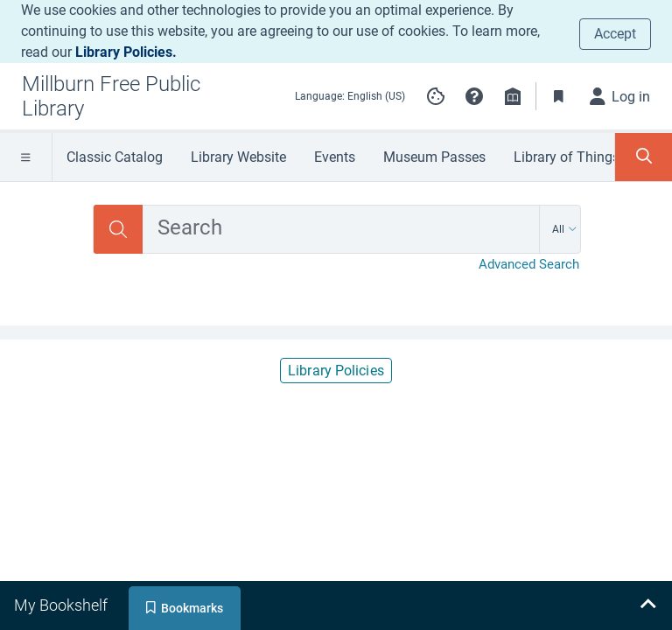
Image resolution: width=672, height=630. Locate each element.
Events (335, 157)
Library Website (238, 157)
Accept (615, 34)
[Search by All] (565, 229)
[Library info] (513, 96)
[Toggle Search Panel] (644, 157)
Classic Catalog (115, 157)
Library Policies (336, 371)
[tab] (63, 605)
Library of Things (567, 157)
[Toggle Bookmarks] (559, 96)
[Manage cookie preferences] (436, 96)
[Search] (118, 229)
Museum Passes (434, 157)
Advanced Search (529, 264)
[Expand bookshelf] (647, 605)
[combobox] (341, 230)
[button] (474, 96)
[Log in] (620, 96)
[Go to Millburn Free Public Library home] (143, 96)
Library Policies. (126, 52)
